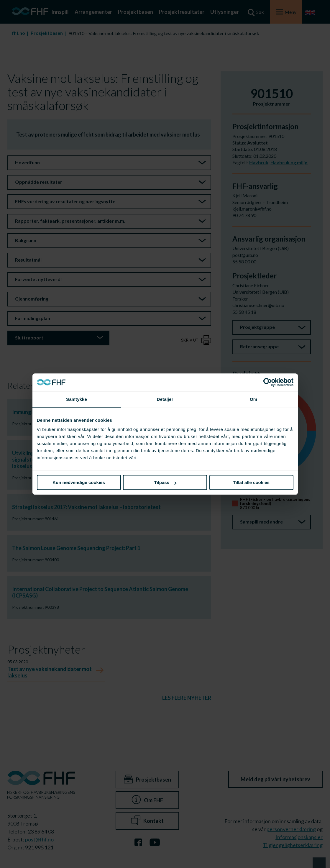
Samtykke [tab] (77, 399)
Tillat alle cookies (251, 482)
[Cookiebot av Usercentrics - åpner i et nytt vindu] (268, 382)
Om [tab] (253, 399)
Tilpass (165, 482)
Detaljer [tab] (165, 399)
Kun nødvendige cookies (79, 482)
